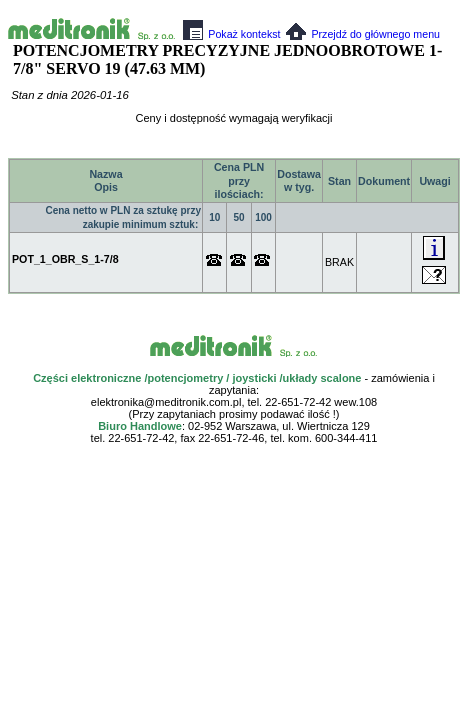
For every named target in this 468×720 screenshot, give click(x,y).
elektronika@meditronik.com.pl (166, 402)
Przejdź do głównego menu (363, 34)
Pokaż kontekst (231, 34)
